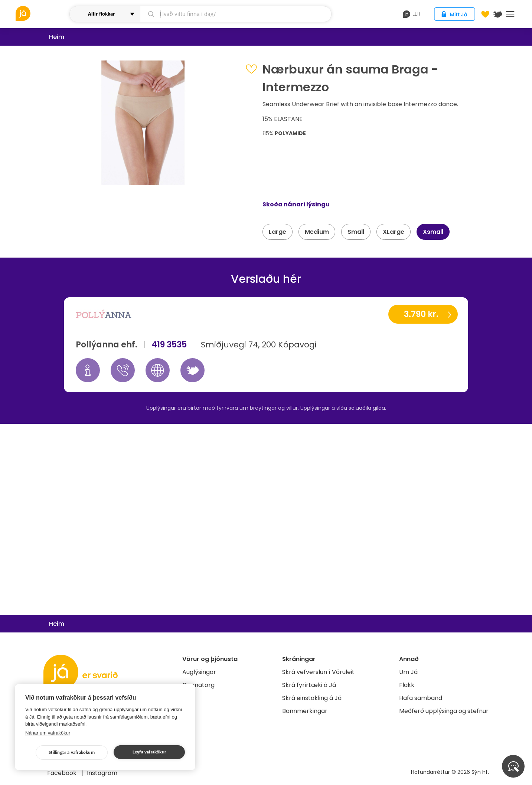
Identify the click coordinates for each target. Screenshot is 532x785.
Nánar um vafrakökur (48, 733)
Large (278, 232)
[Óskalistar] (485, 14)
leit (412, 14)
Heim (57, 37)
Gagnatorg (198, 685)
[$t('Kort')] (498, 14)
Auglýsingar (199, 672)
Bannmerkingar (305, 711)
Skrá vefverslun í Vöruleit (318, 672)
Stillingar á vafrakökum (72, 753)
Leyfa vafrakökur (149, 752)
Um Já (408, 672)
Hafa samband (421, 698)
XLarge (394, 232)
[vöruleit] (42, 13)
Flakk (407, 685)
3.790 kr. (421, 314)
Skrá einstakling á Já (312, 698)
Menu (510, 14)
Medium (317, 232)
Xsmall (433, 232)
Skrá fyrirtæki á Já (309, 685)
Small (356, 232)
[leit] (236, 14)
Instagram (102, 773)
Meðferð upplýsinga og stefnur (444, 711)
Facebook (63, 773)
